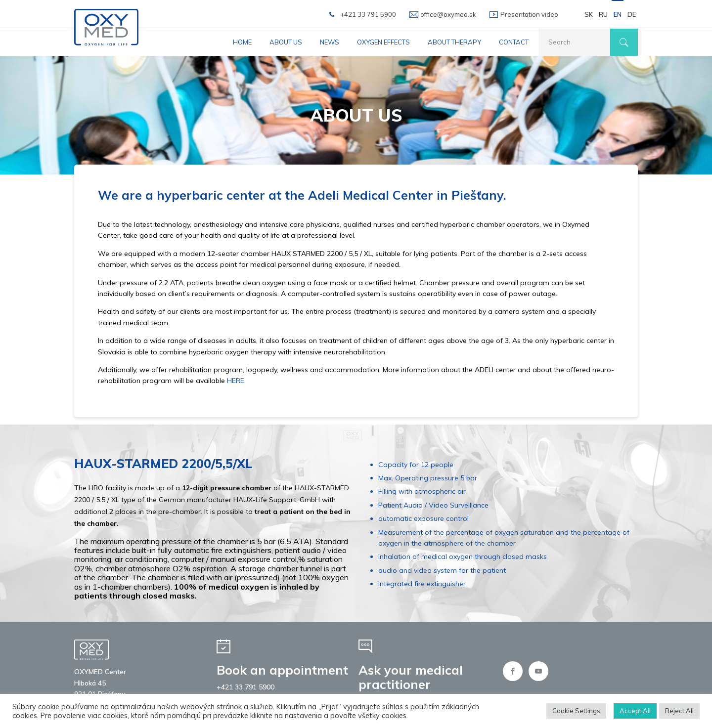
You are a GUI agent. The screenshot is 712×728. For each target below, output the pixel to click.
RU (603, 14)
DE (632, 14)
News (330, 42)
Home (242, 42)
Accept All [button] (635, 711)
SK (589, 14)
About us (286, 42)
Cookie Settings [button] (576, 711)
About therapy (454, 42)
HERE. (236, 381)
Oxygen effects (383, 42)
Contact (514, 42)
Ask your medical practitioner (411, 677)
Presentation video (529, 14)
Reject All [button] (679, 711)
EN (618, 14)
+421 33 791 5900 (368, 14)
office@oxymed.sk (448, 14)
